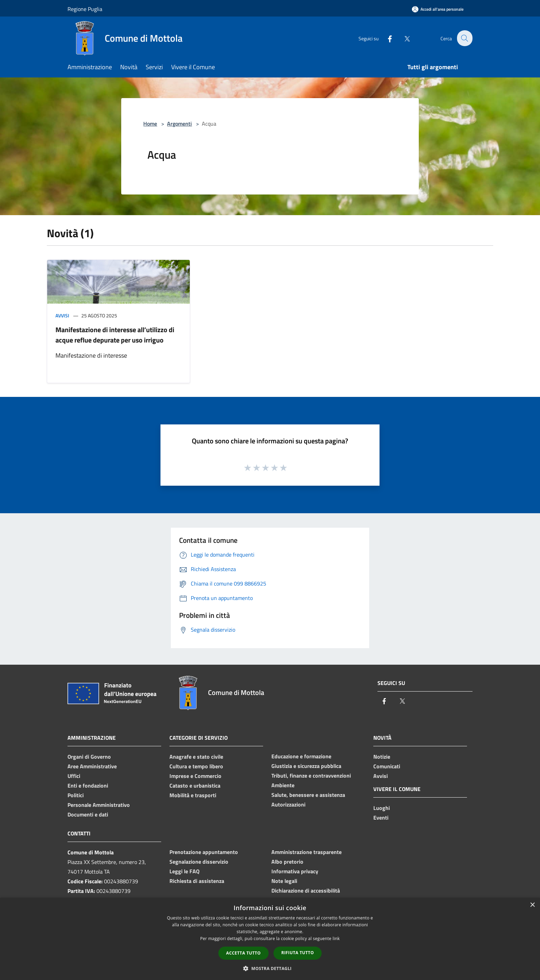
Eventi (381, 818)
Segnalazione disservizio (199, 862)
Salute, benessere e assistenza (308, 795)
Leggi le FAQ (184, 871)
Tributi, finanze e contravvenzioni (311, 776)
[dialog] (270, 939)
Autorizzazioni (288, 804)
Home (150, 124)
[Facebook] (386, 38)
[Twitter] (403, 38)
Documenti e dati (88, 814)
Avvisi (62, 315)
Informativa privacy (295, 871)
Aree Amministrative (92, 766)
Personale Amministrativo (99, 805)
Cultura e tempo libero (196, 766)
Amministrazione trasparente (307, 852)
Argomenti (179, 124)
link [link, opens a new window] (336, 939)
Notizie (382, 757)
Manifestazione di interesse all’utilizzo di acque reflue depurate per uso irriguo (115, 335)
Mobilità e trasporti (193, 795)
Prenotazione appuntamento (204, 852)
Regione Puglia (85, 9)
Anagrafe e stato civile (196, 757)
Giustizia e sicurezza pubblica (306, 766)
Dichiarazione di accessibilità (306, 891)
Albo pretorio (287, 862)
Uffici (74, 776)
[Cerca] (464, 38)
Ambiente (283, 785)
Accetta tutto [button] (243, 953)
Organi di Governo (89, 757)
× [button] (532, 905)
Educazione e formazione (301, 756)
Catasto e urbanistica (195, 786)
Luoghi (382, 808)
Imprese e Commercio (195, 776)
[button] (270, 968)
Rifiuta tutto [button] (298, 953)
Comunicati (387, 766)
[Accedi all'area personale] (438, 9)
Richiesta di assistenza (197, 881)
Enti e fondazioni (88, 786)
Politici (76, 795)
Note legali (284, 881)
